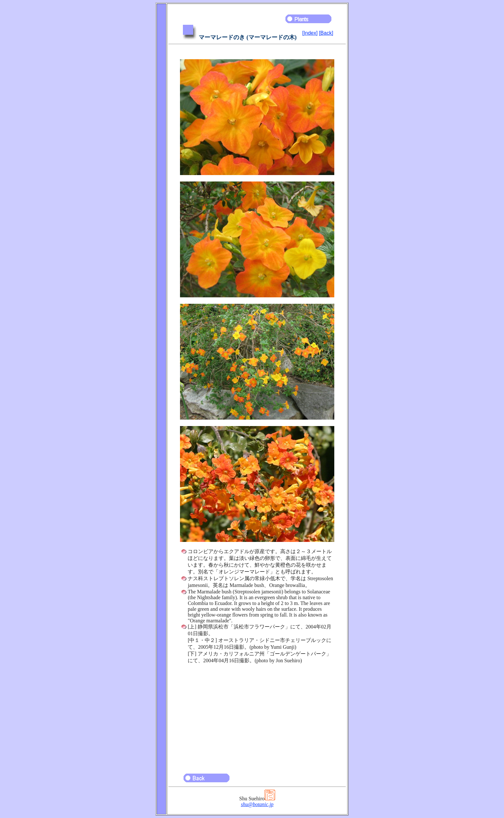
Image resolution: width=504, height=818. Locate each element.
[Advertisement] (257, 716)
